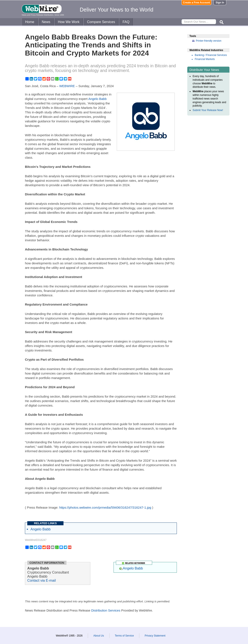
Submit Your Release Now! (208, 110)
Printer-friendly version (209, 41)
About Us (99, 636)
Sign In (220, 3)
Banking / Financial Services (211, 55)
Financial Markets (205, 59)
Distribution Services (106, 610)
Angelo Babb (97, 99)
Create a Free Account (197, 3)
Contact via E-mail (42, 580)
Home (30, 22)
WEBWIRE (67, 86)
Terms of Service (124, 636)
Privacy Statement (155, 636)
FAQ (126, 22)
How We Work (69, 22)
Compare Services (101, 22)
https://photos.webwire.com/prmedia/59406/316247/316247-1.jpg (105, 507)
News (46, 22)
